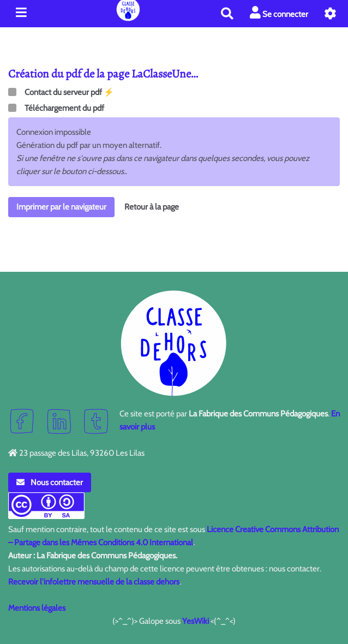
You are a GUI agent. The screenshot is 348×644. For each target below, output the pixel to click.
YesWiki (196, 621)
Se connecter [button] (279, 13)
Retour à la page (152, 207)
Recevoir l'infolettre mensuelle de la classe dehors (94, 582)
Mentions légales (37, 608)
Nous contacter (50, 482)
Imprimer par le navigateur (61, 207)
